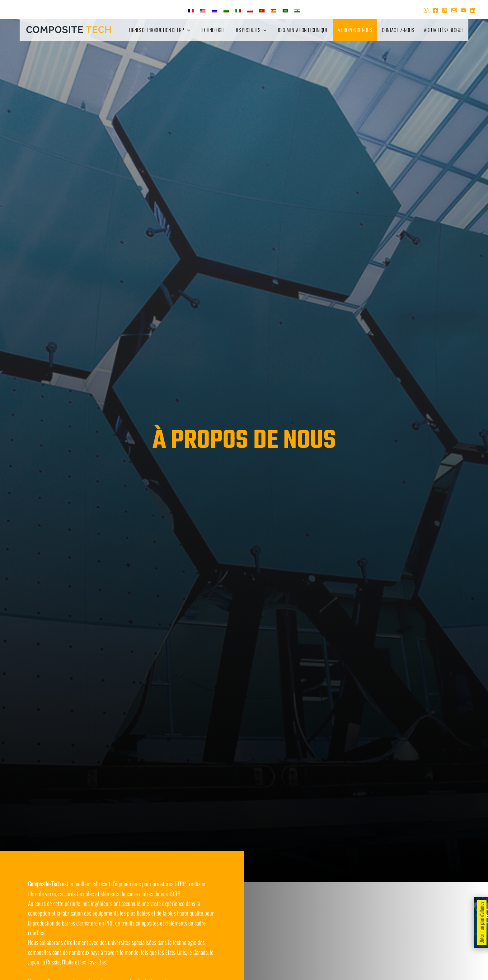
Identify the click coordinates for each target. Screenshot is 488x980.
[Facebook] (435, 10)
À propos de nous (355, 30)
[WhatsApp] (426, 10)
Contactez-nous (398, 30)
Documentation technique (302, 30)
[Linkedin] (473, 10)
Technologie (212, 30)
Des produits (250, 30)
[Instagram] (445, 10)
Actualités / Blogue (444, 30)
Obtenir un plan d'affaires (481, 923)
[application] (187, 30)
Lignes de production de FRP (160, 30)
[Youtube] (463, 10)
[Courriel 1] (454, 10)
